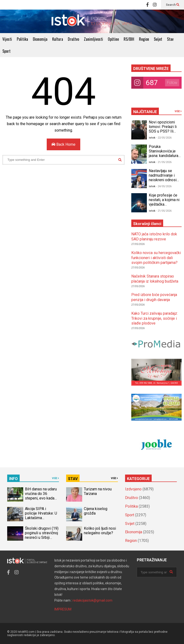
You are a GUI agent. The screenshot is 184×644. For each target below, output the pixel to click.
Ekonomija (40, 39)
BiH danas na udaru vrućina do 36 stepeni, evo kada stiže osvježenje (41, 496)
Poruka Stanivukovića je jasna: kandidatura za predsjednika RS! (164, 156)
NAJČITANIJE (145, 112)
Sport (6, 51)
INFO (13, 479)
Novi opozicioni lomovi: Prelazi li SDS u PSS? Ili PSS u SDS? (163, 129)
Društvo (73, 39)
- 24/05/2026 (164, 186)
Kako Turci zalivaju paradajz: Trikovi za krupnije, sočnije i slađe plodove (155, 318)
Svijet (158, 39)
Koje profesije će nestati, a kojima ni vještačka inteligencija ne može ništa (164, 204)
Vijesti (7, 39)
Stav (170, 39)
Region (144, 39)
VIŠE (178, 111)
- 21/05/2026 (164, 162)
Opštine (113, 39)
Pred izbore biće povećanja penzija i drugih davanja (154, 297)
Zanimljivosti (93, 39)
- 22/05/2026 (164, 138)
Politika (22, 39)
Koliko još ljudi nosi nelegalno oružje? (100, 531)
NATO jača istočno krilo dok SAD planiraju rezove (154, 237)
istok (152, 138)
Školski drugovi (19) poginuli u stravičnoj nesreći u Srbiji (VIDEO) (42, 535)
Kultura (58, 39)
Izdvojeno (133, 489)
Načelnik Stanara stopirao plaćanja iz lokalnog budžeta (155, 279)
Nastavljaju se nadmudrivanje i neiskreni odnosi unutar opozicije (163, 178)
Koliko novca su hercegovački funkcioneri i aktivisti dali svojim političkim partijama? (156, 258)
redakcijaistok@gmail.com (92, 600)
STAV (73, 479)
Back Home (63, 144)
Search (172, 5)
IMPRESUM (63, 609)
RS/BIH (129, 39)
